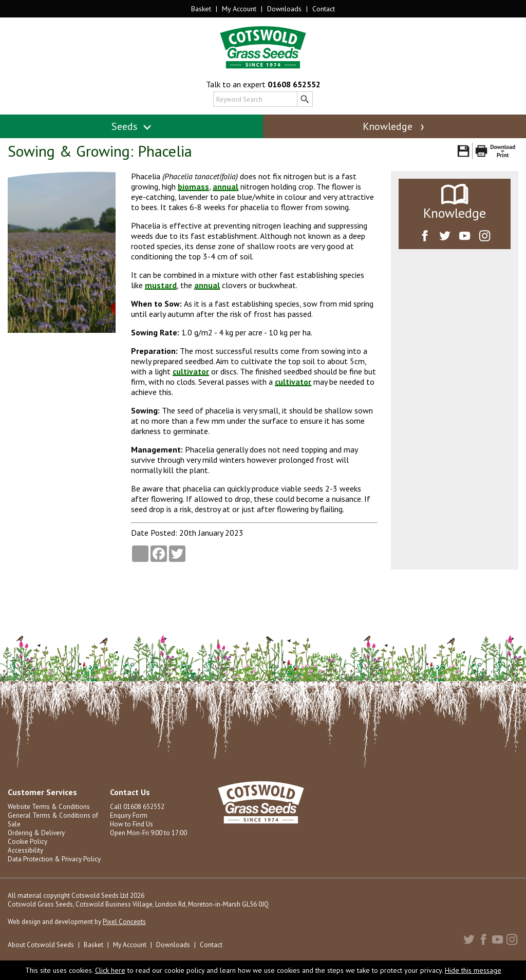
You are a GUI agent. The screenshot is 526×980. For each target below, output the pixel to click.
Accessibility (25, 850)
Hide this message (473, 970)
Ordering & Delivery (36, 833)
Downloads (284, 9)
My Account (239, 9)
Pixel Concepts (124, 922)
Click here (110, 970)
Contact (324, 9)
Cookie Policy (27, 842)
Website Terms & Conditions (49, 807)
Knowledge (394, 126)
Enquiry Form (129, 815)
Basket (201, 9)
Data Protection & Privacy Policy (54, 859)
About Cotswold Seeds (41, 945)
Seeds (132, 126)
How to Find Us (131, 824)
